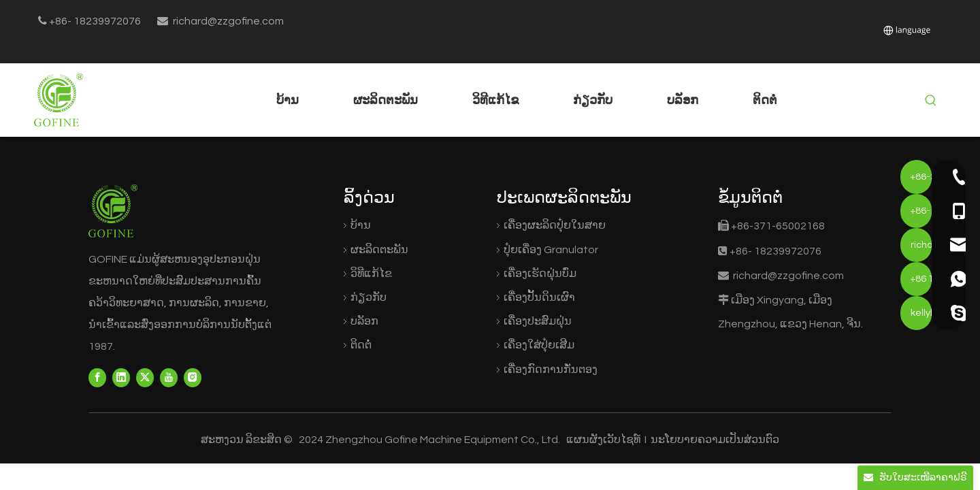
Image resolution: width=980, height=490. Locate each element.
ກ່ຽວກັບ (369, 297)
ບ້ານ (361, 225)
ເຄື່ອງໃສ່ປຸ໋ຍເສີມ (539, 345)
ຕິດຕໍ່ (361, 345)
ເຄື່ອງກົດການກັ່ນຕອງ (551, 370)
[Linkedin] (121, 377)
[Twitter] (145, 377)
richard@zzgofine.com (228, 21)
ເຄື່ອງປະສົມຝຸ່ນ (538, 321)
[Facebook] (97, 377)
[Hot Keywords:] (931, 101)
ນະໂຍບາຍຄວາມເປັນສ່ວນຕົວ (714, 440)
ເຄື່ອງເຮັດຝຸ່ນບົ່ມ (540, 274)
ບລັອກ (364, 321)
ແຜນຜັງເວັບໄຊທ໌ (604, 440)
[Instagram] (193, 377)
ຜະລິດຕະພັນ (379, 250)
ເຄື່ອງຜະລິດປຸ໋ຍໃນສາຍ (555, 225)
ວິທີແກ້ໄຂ (371, 274)
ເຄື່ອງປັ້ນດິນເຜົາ (539, 297)
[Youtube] (169, 377)
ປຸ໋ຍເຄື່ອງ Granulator (551, 250)
